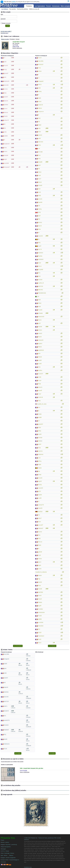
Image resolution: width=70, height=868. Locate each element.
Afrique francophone (6, 847)
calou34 (40, 58)
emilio (39, 128)
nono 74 (40, 249)
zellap (39, 401)
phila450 (40, 495)
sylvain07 (6, 97)
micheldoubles (41, 612)
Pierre (39, 155)
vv (38, 75)
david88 (40, 417)
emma (39, 68)
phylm (39, 276)
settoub (39, 303)
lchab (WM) (40, 61)
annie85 (40, 360)
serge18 (40, 481)
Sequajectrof (6, 144)
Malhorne (6, 112)
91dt (39, 122)
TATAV (39, 145)
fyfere (39, 367)
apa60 (39, 138)
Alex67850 (40, 592)
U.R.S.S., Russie (5, 851)
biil (38, 115)
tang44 (5, 159)
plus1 (5, 716)
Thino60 (40, 616)
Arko (39, 515)
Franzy (5, 70)
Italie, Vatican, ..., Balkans (7, 855)
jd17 (39, 421)
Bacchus (5, 89)
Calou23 (40, 599)
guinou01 (40, 199)
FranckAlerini (41, 636)
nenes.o (40, 266)
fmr (38, 95)
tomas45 (40, 391)
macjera (40, 468)
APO (39, 629)
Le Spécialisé (40, 6)
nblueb (39, 263)
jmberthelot (40, 253)
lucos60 (40, 498)
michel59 (40, 186)
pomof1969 (6, 163)
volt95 (39, 88)
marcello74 (40, 374)
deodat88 (40, 162)
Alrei (4, 683)
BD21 (39, 273)
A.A (4, 58)
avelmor (40, 71)
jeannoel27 (40, 525)
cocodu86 (6, 155)
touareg (40, 91)
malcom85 (6, 85)
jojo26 (5, 62)
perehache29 (41, 317)
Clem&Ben (40, 609)
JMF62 (39, 431)
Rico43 (39, 639)
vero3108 (40, 280)
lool (39, 233)
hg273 (39, 491)
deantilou (40, 370)
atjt (38, 411)
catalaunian (40, 454)
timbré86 (40, 589)
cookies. (14, 2)
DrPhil (39, 212)
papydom (40, 344)
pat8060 (40, 619)
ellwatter (40, 575)
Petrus (39, 586)
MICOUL (40, 485)
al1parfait (40, 202)
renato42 (40, 333)
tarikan (39, 428)
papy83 (39, 606)
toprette (40, 569)
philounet (40, 542)
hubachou (40, 451)
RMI (4, 124)
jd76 (39, 169)
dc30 (39, 206)
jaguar (5, 668)
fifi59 (39, 219)
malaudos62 (6, 81)
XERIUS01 (40, 290)
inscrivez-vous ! (5, 33)
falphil (39, 165)
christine (40, 559)
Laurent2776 (41, 505)
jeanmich (40, 135)
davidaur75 (6, 120)
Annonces (56, 6)
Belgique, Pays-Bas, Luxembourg (9, 845)
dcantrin (5, 152)
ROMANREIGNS (42, 293)
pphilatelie (40, 313)
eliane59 (40, 582)
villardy (39, 545)
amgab (39, 465)
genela (5, 148)
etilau (39, 535)
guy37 (39, 323)
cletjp (39, 579)
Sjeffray (39, 461)
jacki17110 (40, 286)
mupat (39, 175)
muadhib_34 (41, 283)
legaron (39, 562)
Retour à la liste (5, 39)
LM (4, 140)
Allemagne (3, 849)
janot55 (5, 664)
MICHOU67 (40, 65)
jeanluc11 (40, 387)
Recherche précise (23, 9)
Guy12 (39, 555)
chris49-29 (40, 397)
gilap (39, 471)
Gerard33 (40, 508)
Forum (48, 6)
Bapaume (6, 101)
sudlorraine (40, 142)
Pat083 (39, 125)
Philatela (40, 602)
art (38, 296)
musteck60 (40, 488)
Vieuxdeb (40, 310)
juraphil (39, 246)
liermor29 (40, 478)
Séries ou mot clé (34, 9)
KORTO (40, 85)
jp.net (39, 458)
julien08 (40, 596)
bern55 (39, 377)
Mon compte (65, 6)
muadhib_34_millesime (41, 572)
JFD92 (39, 384)
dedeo (5, 93)
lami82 (39, 196)
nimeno (39, 643)
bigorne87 (6, 73)
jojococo (5, 109)
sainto (39, 159)
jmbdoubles (40, 626)
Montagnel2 (41, 81)
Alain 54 (40, 226)
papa (5, 128)
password (3, 19)
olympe (39, 475)
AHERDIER (40, 259)
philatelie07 (40, 528)
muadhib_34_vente (42, 404)
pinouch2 (6, 66)
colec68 (40, 364)
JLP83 (5, 132)
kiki (38, 549)
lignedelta (6, 105)
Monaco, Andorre (5, 842)
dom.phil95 (40, 270)
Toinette (40, 414)
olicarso (40, 320)
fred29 (39, 307)
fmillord (39, 172)
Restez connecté (6, 23)
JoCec (39, 448)
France (2, 840)
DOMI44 (40, 347)
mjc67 (39, 216)
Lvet (39, 149)
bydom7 (40, 518)
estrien (39, 132)
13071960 (40, 152)
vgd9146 (40, 552)
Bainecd (40, 182)
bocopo (39, 380)
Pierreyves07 (7, 167)
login (2, 14)
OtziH (5, 77)
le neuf (39, 394)
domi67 (39, 444)
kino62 (39, 192)
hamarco (40, 330)
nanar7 (39, 179)
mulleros (40, 108)
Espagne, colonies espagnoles (8, 858)
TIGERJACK (6, 744)
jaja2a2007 (40, 424)
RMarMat (40, 256)
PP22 (5, 735)
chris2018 (40, 512)
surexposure (41, 112)
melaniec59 (40, 340)
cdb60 (39, 300)
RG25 (39, 538)
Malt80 (39, 98)
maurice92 (40, 236)
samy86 (40, 434)
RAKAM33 (6, 725)
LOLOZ (39, 633)
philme (39, 522)
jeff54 (39, 354)
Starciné (40, 337)
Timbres (29, 6)
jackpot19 (6, 687)
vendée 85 (40, 105)
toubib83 (5, 136)
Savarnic (40, 532)
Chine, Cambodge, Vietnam (7, 853)
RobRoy (40, 209)
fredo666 (40, 327)
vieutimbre (6, 692)
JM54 (39, 243)
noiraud (39, 101)
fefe (39, 239)
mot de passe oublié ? (6, 31)
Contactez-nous (28, 867)
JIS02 (39, 118)
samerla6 (40, 438)
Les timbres (5, 9)
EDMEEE (40, 441)
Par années (13, 9)
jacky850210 (41, 350)
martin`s (5, 706)
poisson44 (6, 697)
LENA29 (5, 116)
